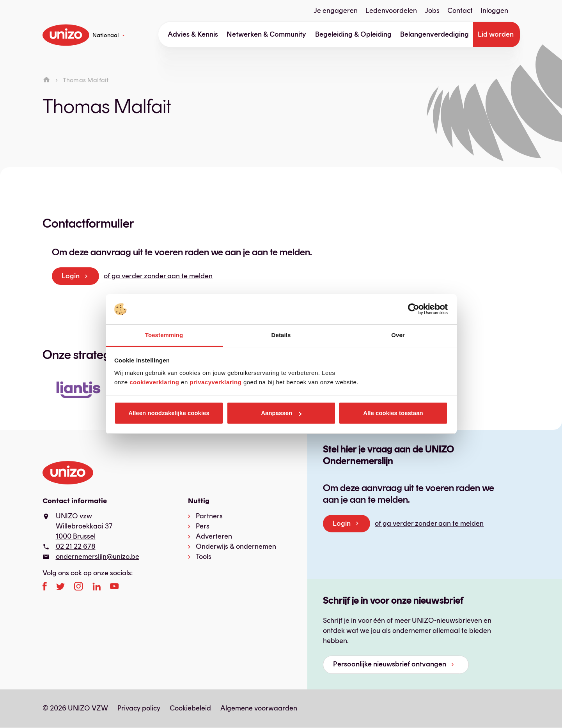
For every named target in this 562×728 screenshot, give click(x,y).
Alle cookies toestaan (393, 413)
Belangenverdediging (434, 34)
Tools (204, 557)
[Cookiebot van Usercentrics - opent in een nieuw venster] (414, 309)
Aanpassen (281, 413)
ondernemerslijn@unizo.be (98, 557)
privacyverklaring (215, 382)
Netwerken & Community (266, 34)
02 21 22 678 (76, 546)
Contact (460, 11)
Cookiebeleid (190, 708)
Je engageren (336, 11)
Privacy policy (139, 708)
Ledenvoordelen (391, 11)
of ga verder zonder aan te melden (158, 276)
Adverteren (214, 536)
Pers (203, 526)
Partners (209, 516)
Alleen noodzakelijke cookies (169, 413)
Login (71, 276)
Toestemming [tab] (164, 335)
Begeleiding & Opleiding (353, 34)
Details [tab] (281, 335)
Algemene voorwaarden (259, 708)
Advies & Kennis (193, 34)
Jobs (432, 11)
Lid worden (496, 34)
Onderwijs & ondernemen (236, 546)
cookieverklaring (154, 382)
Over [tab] (398, 335)
